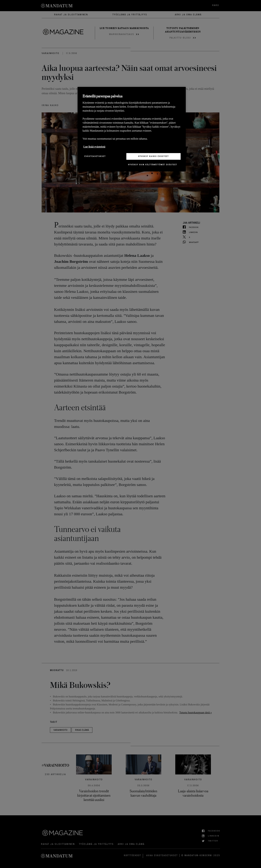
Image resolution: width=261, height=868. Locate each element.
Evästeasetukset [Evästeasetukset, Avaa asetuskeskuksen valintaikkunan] (95, 156)
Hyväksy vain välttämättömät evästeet (153, 165)
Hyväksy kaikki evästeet (153, 156)
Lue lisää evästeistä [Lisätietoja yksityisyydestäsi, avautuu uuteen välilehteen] (94, 147)
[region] (132, 129)
